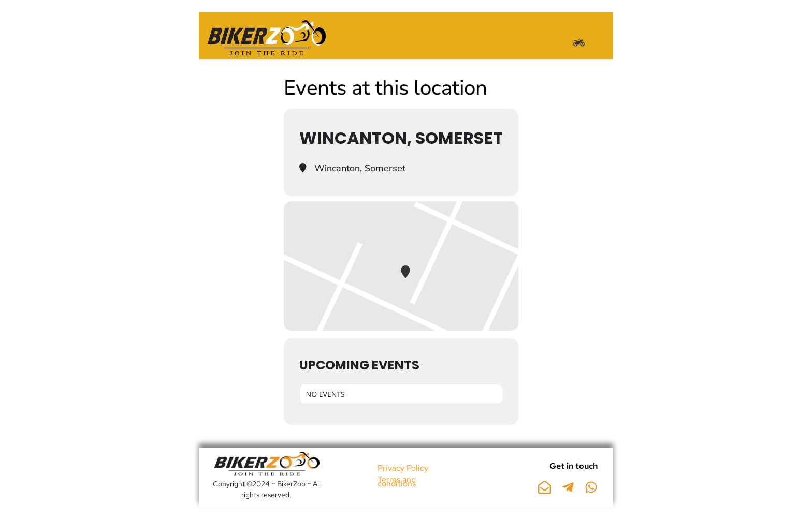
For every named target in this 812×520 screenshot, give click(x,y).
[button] (579, 43)
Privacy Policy (403, 468)
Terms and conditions (397, 481)
